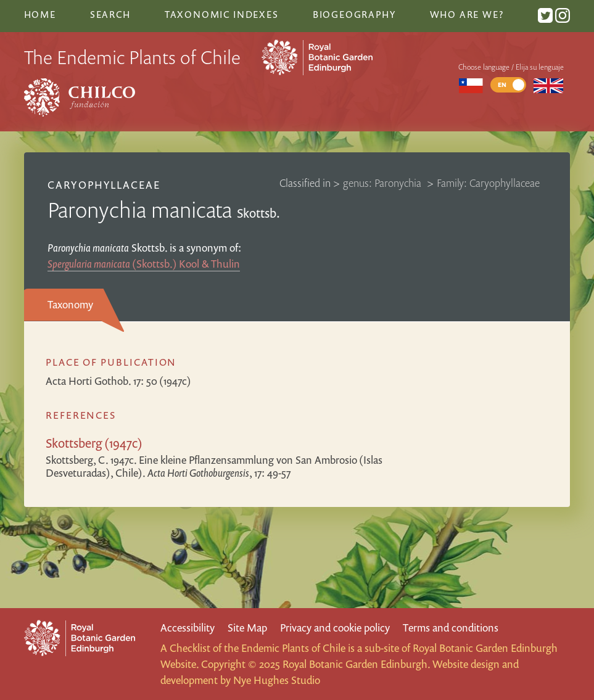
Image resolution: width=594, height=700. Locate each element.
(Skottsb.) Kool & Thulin (144, 264)
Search (110, 14)
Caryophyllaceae (104, 185)
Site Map (247, 628)
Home (40, 14)
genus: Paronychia (383, 183)
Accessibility (188, 628)
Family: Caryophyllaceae (488, 183)
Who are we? (467, 14)
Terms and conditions (451, 628)
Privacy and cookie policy (335, 628)
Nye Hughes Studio (277, 680)
